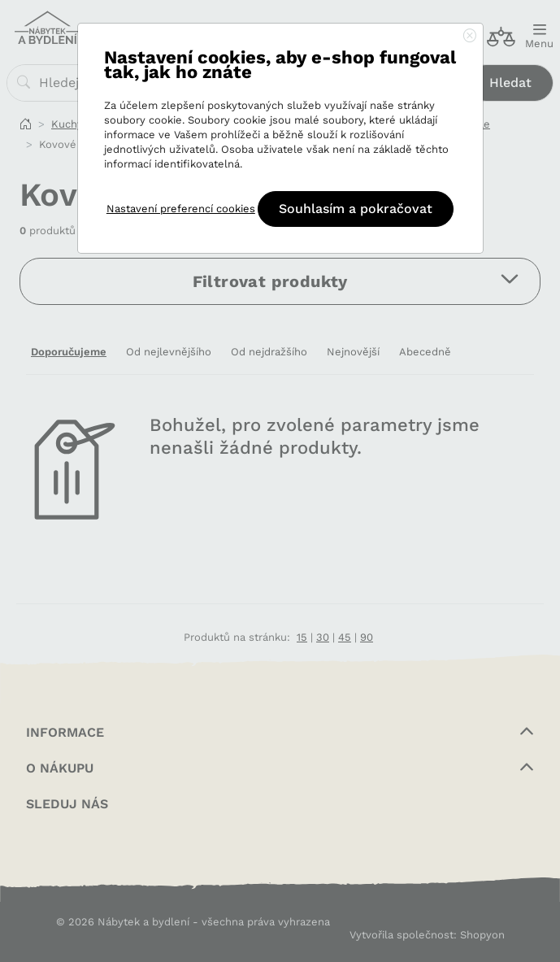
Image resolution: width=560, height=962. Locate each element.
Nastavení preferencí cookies (181, 209)
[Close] (470, 37)
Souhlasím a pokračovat (356, 209)
